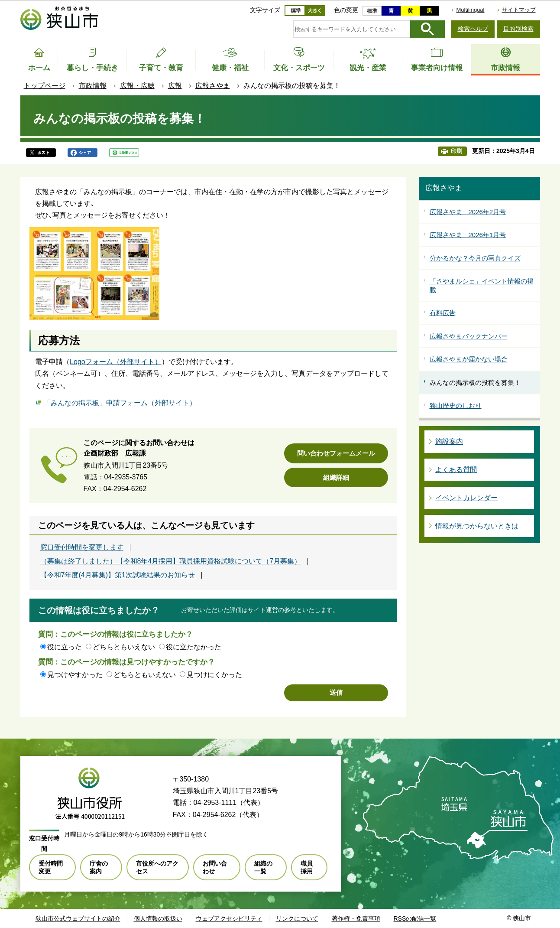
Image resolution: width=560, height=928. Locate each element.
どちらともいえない (124, 647)
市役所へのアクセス (157, 867)
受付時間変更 (51, 867)
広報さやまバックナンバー (469, 336)
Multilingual (470, 10)
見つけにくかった (214, 675)
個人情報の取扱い (158, 918)
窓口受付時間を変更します (82, 547)
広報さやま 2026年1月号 (468, 235)
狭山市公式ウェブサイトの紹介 (78, 918)
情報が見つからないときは (477, 526)
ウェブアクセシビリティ (229, 918)
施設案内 (449, 441)
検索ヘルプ (473, 29)
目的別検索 (518, 29)
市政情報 (93, 86)
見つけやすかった (75, 675)
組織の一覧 (263, 867)
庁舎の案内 (99, 867)
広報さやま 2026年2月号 (468, 212)
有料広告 (443, 313)
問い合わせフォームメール (336, 453)
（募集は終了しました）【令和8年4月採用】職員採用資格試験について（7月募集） (171, 561)
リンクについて (297, 918)
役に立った (65, 647)
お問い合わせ (215, 867)
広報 (175, 86)
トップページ (45, 86)
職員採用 (307, 867)
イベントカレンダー (466, 498)
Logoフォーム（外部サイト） (116, 362)
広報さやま (213, 86)
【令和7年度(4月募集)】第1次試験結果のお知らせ (118, 575)
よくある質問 (456, 470)
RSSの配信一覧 (415, 918)
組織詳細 (336, 477)
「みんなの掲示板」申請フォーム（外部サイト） (120, 402)
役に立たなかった (194, 647)
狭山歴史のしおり (456, 405)
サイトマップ (519, 10)
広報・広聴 (137, 86)
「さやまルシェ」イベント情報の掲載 (482, 285)
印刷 (456, 151)
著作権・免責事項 (356, 918)
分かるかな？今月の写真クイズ (475, 258)
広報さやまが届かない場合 (469, 359)
